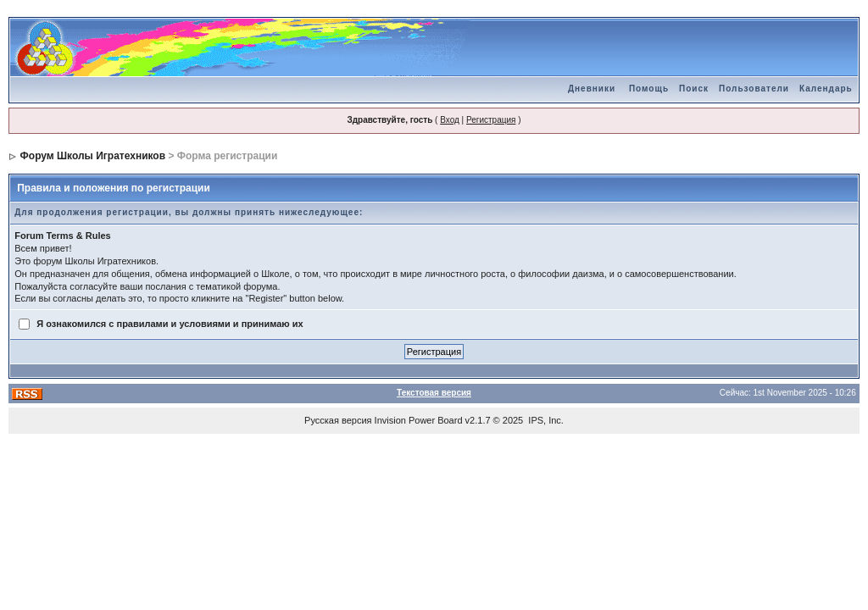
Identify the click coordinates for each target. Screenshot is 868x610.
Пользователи (754, 89)
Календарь (826, 89)
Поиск (694, 89)
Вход (450, 120)
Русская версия (338, 420)
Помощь (649, 89)
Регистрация (491, 120)
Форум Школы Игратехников (93, 156)
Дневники (592, 89)
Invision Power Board (419, 420)
